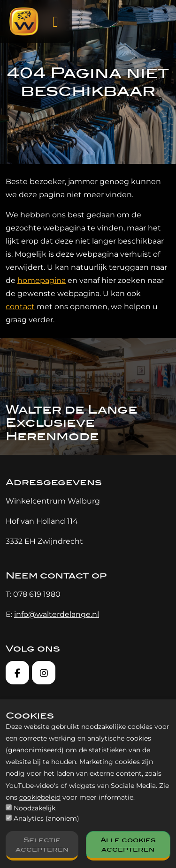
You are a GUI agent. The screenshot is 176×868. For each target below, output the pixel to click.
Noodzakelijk (34, 808)
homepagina (42, 280)
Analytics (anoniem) (46, 818)
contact (20, 307)
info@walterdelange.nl (57, 614)
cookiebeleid (40, 797)
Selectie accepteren (42, 845)
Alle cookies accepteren (128, 845)
